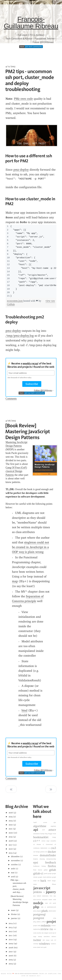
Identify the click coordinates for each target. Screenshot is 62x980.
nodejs (39, 903)
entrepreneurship (51, 859)
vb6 (44, 940)
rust (55, 929)
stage (36, 936)
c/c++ (37, 841)
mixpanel (45, 900)
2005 (11, 960)
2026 (11, 813)
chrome (40, 844)
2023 (11, 821)
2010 (11, 940)
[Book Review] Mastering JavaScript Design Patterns (28, 431)
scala (35, 933)
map (15, 581)
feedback (51, 862)
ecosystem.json (15, 301)
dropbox (36, 859)
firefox (52, 866)
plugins (39, 911)
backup (43, 834)
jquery (51, 892)
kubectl (40, 896)
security (39, 933)
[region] (31, 261)
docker (52, 852)
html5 (50, 881)
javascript (42, 888)
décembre (15, 856)
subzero (54, 936)
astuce (52, 830)
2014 (11, 923)
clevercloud (50, 844)
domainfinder (48, 855)
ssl (55, 933)
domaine (37, 855)
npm (47, 903)
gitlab (53, 870)
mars (13, 910)
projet (51, 922)
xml (42, 947)
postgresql (39, 914)
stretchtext (48, 936)
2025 (11, 817)
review (45, 929)
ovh (51, 903)
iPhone (54, 884)
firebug (45, 866)
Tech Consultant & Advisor (19, 39)
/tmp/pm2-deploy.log (20, 336)
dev (47, 852)
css (49, 848)
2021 (11, 829)
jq (45, 892)
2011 (11, 935)
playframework (52, 907)
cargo (48, 841)
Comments (11, 399)
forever (41, 870)
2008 (11, 948)
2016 (11, 849)
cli (55, 844)
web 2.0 (53, 940)
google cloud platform (45, 877)
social (50, 933)
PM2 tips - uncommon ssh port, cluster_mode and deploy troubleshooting (30, 80)
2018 (11, 841)
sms (43, 933)
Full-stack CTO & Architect (31, 35)
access (48, 822)
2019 (11, 837)
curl (35, 852)
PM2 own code (23, 99)
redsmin (46, 925)
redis (39, 926)
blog (47, 834)
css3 (53, 848)
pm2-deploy (21, 170)
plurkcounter (52, 911)
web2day (36, 944)
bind (24, 710)
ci (44, 844)
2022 (11, 825)
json (35, 896)
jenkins (38, 892)
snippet (46, 933)
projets (35, 926)
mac (55, 896)
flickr (36, 870)
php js (44, 907)
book (55, 834)
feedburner (37, 866)
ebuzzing (43, 859)
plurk (45, 911)
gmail (46, 873)
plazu (35, 911)
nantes (51, 900)
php (37, 907)
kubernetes (46, 896)
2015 (11, 853)
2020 (11, 833)
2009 (11, 944)
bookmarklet (43, 837)
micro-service (38, 900)
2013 (11, 927)
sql (53, 933)
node (55, 900)
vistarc (48, 940)
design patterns (41, 852)
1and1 (38, 822)
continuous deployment (41, 848)
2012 (11, 931)
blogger (51, 834)
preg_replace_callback (40, 922)
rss (52, 929)
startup (41, 936)
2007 (11, 952)
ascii (45, 830)
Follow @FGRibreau (43, 42)
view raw (50, 301)
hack (44, 881)
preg (55, 918)
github (46, 870)
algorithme (42, 826)
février (14, 914)
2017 (11, 845)
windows (45, 944)
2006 (11, 956)
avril (13, 877)
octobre (14, 865)
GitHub (11, 304)
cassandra (53, 841)
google (50, 873)
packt (54, 903)
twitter (38, 940)
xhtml (39, 947)
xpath (45, 947)
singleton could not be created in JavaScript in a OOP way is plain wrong (30, 547)
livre (52, 896)
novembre (15, 861)
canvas (44, 841)
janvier (14, 918)
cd (35, 844)
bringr (54, 837)
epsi (39, 862)
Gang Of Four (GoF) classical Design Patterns (16, 471)
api (38, 830)
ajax (55, 822)
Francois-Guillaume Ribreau (31, 23)
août (13, 869)
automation (37, 834)
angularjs (53, 826)
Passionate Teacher (45, 39)
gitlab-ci (39, 873)
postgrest (43, 918)
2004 (11, 964)
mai (13, 873)
